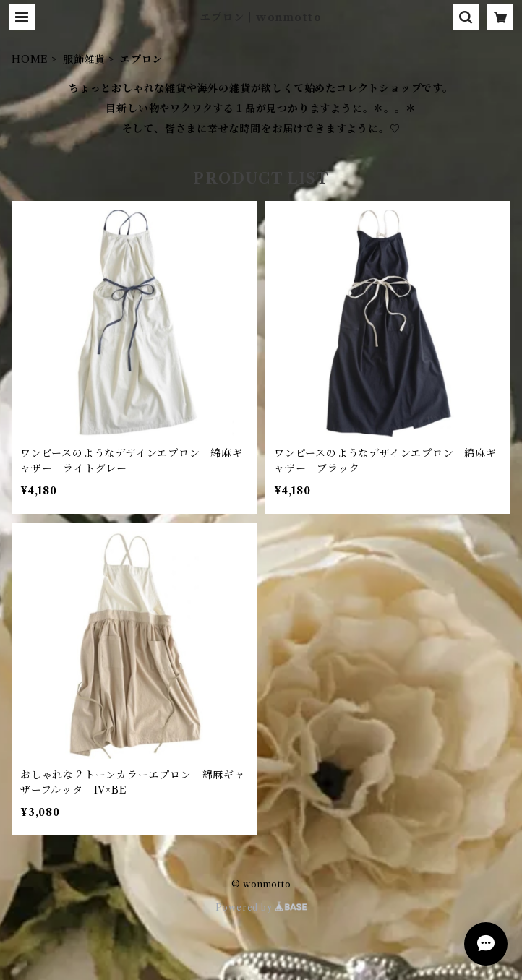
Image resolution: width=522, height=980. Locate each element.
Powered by (261, 907)
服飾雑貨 (84, 59)
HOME (30, 59)
